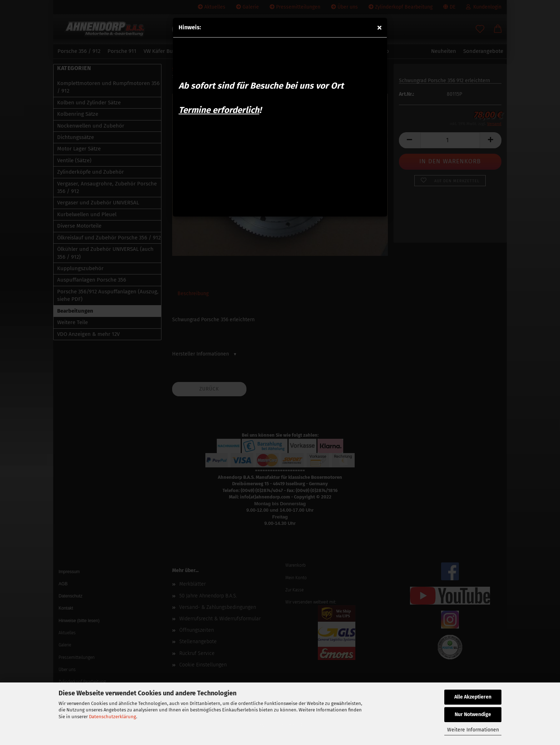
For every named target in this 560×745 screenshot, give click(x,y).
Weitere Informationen (473, 730)
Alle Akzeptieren (473, 697)
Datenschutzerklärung (112, 717)
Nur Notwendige (473, 714)
